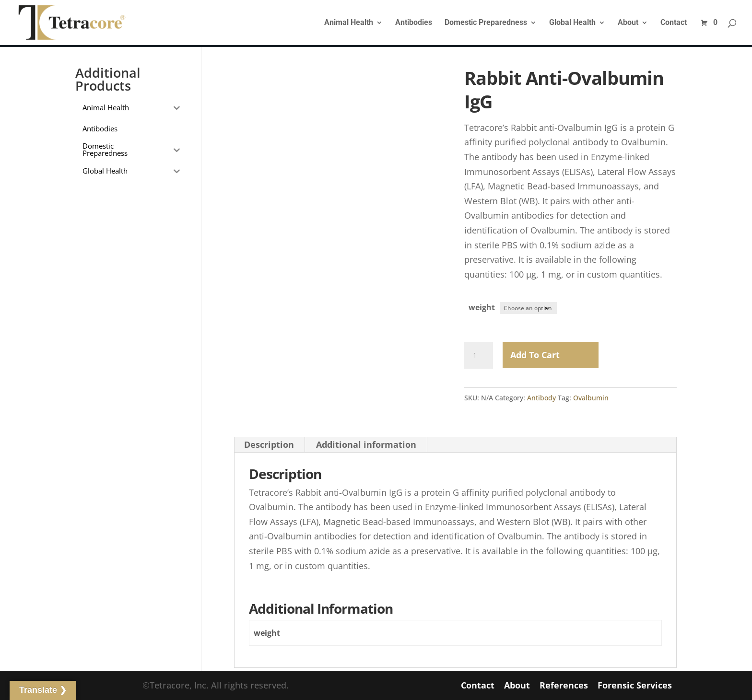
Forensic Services (635, 685)
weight (482, 307)
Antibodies (414, 23)
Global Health (572, 23)
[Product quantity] (479, 355)
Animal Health (349, 23)
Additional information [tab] (366, 444)
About (628, 23)
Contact (674, 23)
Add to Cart (535, 354)
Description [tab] (269, 444)
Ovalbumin (591, 397)
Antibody (541, 397)
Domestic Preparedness (486, 23)
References (564, 685)
